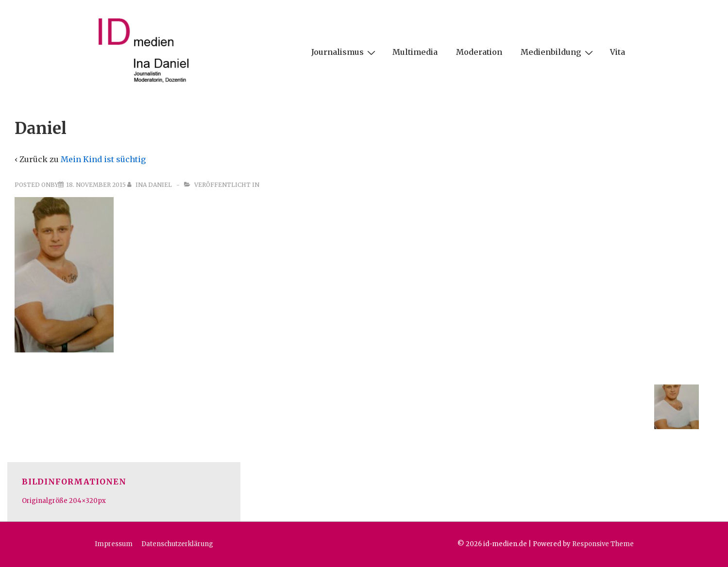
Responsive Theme (603, 544)
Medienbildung (558, 52)
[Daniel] (96, 185)
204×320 (83, 501)
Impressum (114, 544)
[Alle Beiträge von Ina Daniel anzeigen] (150, 185)
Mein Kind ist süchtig (103, 159)
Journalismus (345, 52)
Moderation (479, 52)
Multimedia (415, 52)
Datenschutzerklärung (177, 544)
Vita (618, 52)
